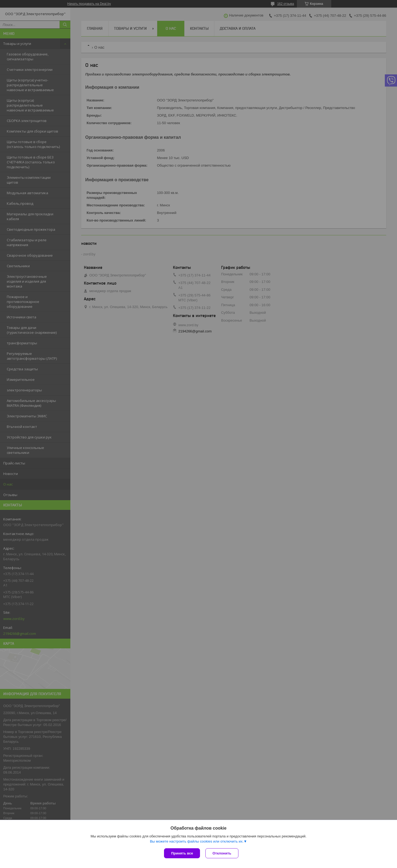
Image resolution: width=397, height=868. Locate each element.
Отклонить (222, 853)
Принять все (182, 853)
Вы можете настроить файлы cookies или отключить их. (197, 841)
